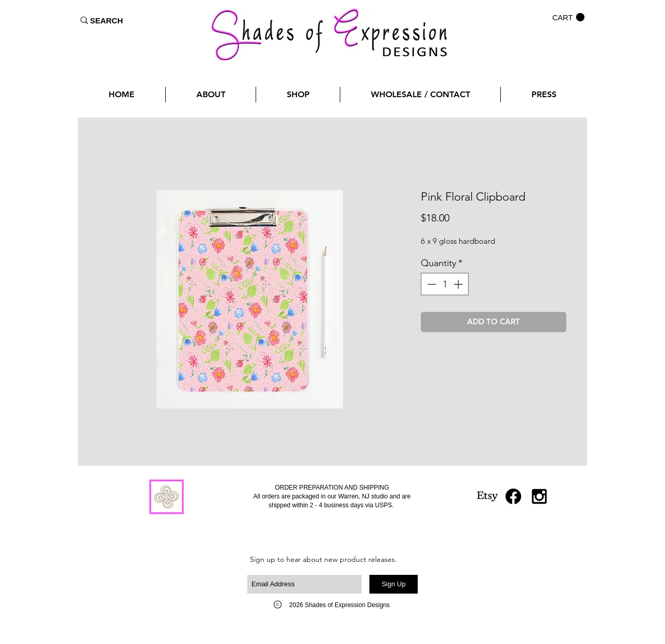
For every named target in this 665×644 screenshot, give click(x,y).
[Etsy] (487, 496)
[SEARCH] (107, 20)
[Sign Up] (394, 584)
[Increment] (459, 284)
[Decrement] (430, 284)
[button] (568, 17)
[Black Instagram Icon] (539, 496)
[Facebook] (513, 496)
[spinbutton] (445, 284)
